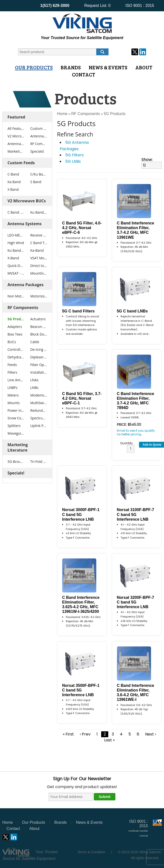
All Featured (16, 128)
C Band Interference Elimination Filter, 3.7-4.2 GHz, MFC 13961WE (136, 230)
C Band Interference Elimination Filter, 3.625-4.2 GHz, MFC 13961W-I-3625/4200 (81, 605)
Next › (150, 734)
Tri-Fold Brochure (39, 462)
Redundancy (39, 410)
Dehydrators (16, 357)
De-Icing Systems (39, 349)
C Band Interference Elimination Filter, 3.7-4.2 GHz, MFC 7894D (136, 401)
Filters (12, 372)
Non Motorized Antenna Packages (16, 296)
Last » (109, 740)
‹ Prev (85, 734)
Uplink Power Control (39, 426)
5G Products (16, 319)
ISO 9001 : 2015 (140, 6)
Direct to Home (39, 266)
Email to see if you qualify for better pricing (136, 432)
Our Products (34, 67)
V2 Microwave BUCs (16, 136)
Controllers (16, 349)
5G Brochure (16, 462)
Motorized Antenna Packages (39, 296)
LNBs (34, 388)
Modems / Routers (39, 395)
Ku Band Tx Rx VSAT (16, 250)
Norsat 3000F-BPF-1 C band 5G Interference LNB (81, 514)
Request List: (97, 6)
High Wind (16, 243)
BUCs (12, 342)
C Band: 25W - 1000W (16, 212)
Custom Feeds (39, 128)
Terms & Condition (91, 852)
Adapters (15, 327)
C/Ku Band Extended (39, 174)
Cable (35, 342)
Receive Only (39, 235)
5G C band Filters (78, 311)
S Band (36, 182)
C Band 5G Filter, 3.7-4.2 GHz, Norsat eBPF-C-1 (82, 398)
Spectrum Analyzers (39, 418)
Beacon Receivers (39, 327)
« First (68, 734)
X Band (13, 189)
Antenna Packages (16, 144)
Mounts (14, 403)
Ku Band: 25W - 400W (39, 212)
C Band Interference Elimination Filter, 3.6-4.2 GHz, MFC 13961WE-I (136, 693)
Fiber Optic (39, 365)
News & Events (108, 67)
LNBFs (12, 388)
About (144, 67)
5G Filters (75, 155)
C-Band (13, 174)
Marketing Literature (16, 151)
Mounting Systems (39, 273)
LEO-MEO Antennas (16, 235)
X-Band (13, 258)
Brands (71, 67)
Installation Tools (39, 372)
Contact (84, 74)
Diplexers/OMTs (39, 357)
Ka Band (14, 182)
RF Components (39, 144)
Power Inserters (16, 410)
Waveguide (16, 433)
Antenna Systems (39, 136)
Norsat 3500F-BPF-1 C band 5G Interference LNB (81, 690)
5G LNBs (73, 161)
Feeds (12, 365)
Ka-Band (37, 250)
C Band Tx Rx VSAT (39, 243)
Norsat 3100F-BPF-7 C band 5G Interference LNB (136, 514)
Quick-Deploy (16, 266)
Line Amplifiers (16, 380)
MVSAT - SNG (16, 273)
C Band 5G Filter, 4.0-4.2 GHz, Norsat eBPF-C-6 (82, 228)
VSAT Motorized (39, 258)
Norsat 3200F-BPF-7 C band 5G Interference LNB (136, 602)
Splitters (14, 426)
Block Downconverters (39, 334)
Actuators (38, 319)
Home (62, 114)
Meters (13, 395)
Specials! (37, 151)
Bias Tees (15, 334)
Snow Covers (16, 418)
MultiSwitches (39, 403)
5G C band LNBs (132, 311)
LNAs (34, 380)
